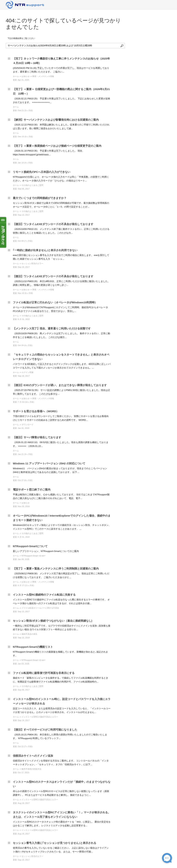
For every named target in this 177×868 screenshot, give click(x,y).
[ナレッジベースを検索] (65, 46)
